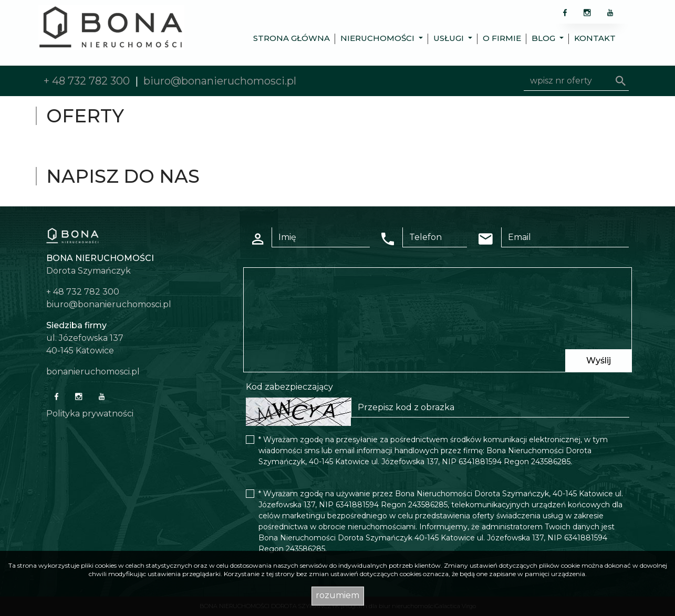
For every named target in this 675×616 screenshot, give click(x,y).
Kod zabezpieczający (289, 387)
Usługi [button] (450, 38)
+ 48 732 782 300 (87, 81)
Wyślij (599, 361)
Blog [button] (544, 38)
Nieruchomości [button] (378, 38)
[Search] (576, 81)
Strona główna (292, 38)
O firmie (502, 38)
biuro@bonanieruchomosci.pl (220, 81)
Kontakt (595, 38)
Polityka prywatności (90, 414)
